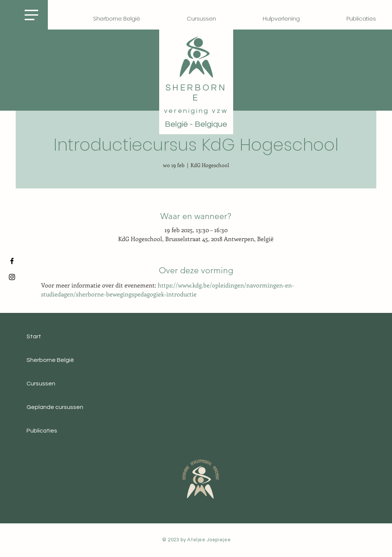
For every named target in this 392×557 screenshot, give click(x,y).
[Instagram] (12, 277)
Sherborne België (50, 360)
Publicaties (42, 431)
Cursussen (41, 384)
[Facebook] (12, 261)
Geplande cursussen (55, 407)
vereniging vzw (196, 111)
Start (34, 336)
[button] (31, 15)
